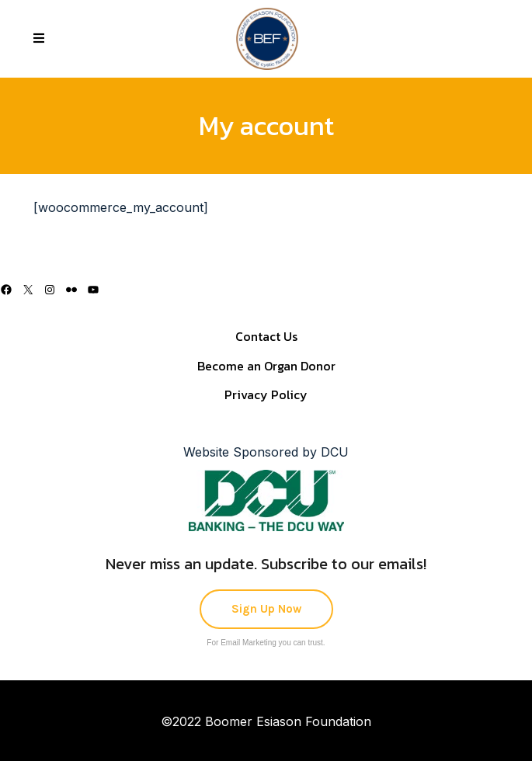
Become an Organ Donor (266, 366)
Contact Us (266, 336)
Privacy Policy (266, 394)
